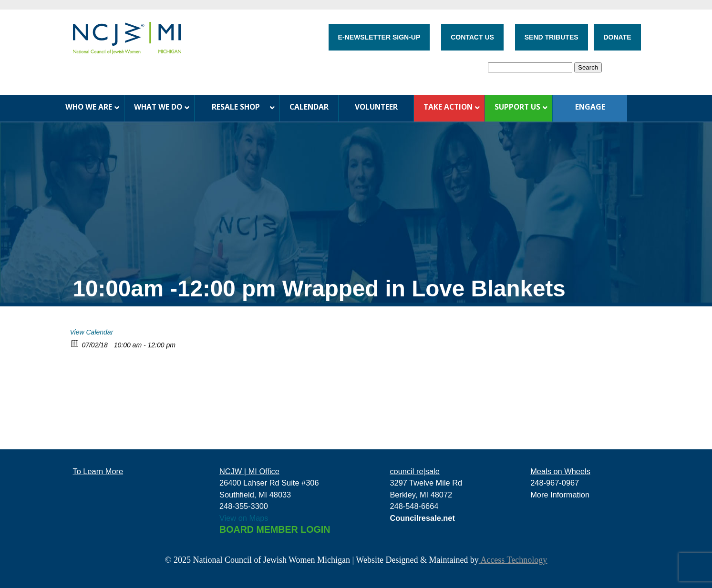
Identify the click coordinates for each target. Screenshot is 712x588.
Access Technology (513, 560)
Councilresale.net (422, 518)
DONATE (617, 37)
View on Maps (244, 518)
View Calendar (92, 332)
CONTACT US (472, 37)
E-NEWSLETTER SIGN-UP (379, 37)
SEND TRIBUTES (552, 37)
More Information (560, 495)
